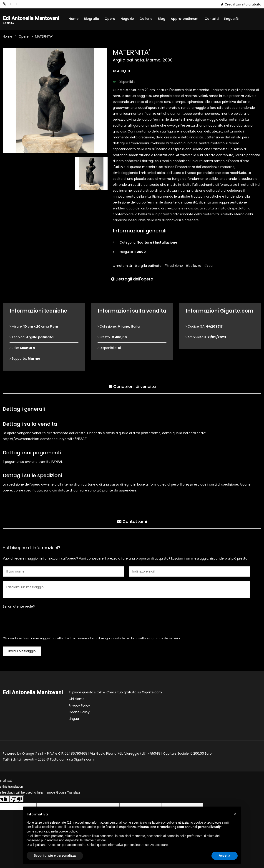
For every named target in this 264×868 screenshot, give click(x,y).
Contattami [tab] (132, 521)
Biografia (92, 19)
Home (74, 19)
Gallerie (146, 19)
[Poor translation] (17, 799)
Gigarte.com (84, 760)
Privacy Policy (79, 706)
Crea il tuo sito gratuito (241, 4)
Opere (110, 19)
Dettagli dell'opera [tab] (132, 279)
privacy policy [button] (165, 822)
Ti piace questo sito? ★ (115, 693)
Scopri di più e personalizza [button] (55, 855)
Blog (162, 19)
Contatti (212, 19)
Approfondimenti (185, 19)
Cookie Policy (79, 713)
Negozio (127, 19)
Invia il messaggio (22, 652)
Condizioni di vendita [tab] (132, 386)
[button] (235, 814)
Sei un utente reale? (19, 607)
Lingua (231, 19)
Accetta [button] (225, 855)
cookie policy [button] (68, 831)
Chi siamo (77, 699)
